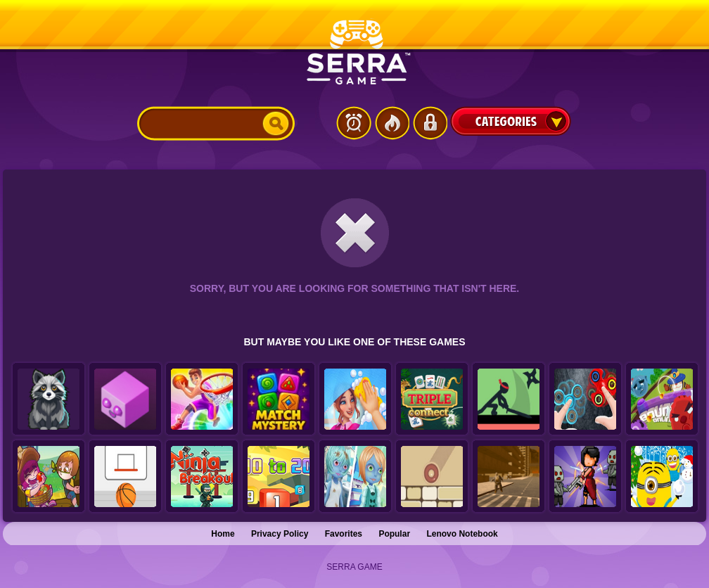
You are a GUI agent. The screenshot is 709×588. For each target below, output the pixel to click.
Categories (511, 121)
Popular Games (392, 123)
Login (430, 123)
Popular (394, 534)
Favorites (344, 534)
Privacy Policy (280, 534)
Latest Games (354, 123)
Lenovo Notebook (462, 534)
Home (223, 534)
